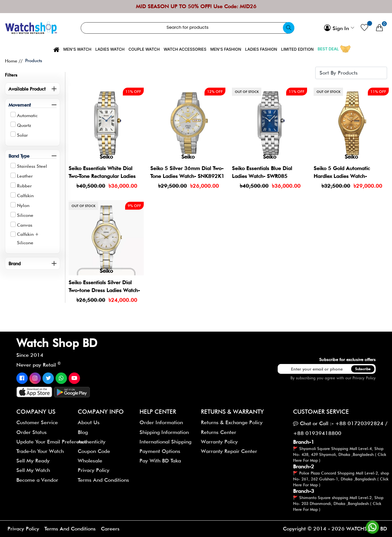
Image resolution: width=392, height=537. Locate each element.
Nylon (23, 205)
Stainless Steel (32, 166)
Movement (20, 105)
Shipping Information (164, 432)
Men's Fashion (226, 49)
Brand (15, 263)
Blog (83, 432)
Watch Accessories (185, 49)
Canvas (25, 225)
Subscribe (363, 369)
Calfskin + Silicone (28, 238)
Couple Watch (144, 49)
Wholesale (90, 461)
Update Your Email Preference (52, 442)
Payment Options (160, 451)
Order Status (32, 432)
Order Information (161, 422)
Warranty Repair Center (229, 451)
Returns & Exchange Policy (232, 422)
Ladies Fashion (261, 49)
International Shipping (165, 442)
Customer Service (37, 422)
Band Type (19, 156)
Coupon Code (94, 451)
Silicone (25, 215)
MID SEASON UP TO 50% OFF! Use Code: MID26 (196, 6)
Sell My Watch (33, 470)
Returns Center (219, 432)
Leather (25, 176)
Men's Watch (77, 49)
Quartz (24, 125)
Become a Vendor (37, 480)
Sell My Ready (33, 461)
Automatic (27, 115)
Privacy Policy (364, 378)
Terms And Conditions (103, 480)
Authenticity (92, 442)
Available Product (27, 89)
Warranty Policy (219, 442)
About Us (89, 422)
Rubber (24, 186)
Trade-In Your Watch (40, 451)
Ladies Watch (110, 49)
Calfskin (25, 196)
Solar (22, 135)
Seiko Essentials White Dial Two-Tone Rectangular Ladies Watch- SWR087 (102, 176)
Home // (14, 61)
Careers (110, 529)
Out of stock (247, 92)
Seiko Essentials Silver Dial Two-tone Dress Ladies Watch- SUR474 (104, 290)
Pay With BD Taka (160, 461)
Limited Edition (297, 49)
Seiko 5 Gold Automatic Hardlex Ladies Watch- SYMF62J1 (342, 176)
